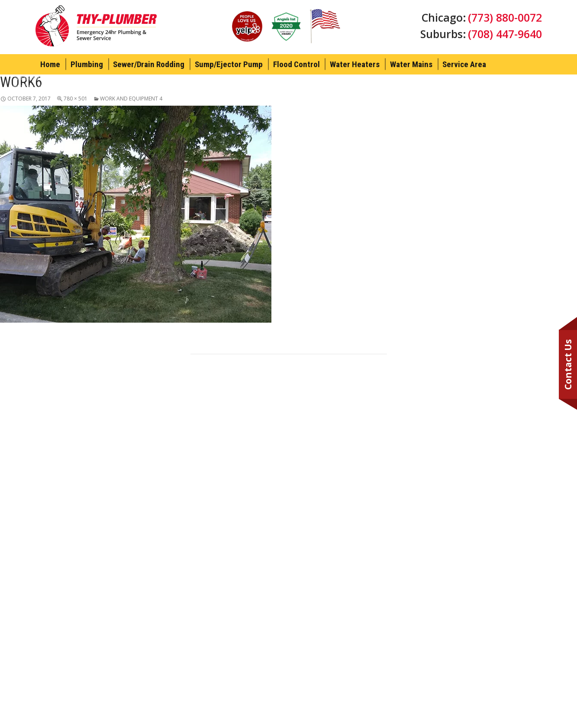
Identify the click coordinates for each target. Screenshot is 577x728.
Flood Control (297, 64)
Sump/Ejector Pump (229, 64)
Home (50, 64)
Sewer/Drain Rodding (149, 64)
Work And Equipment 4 (131, 99)
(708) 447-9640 (505, 34)
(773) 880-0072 (505, 17)
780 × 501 (76, 99)
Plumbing (87, 64)
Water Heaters (355, 64)
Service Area (464, 64)
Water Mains (411, 64)
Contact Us (568, 364)
